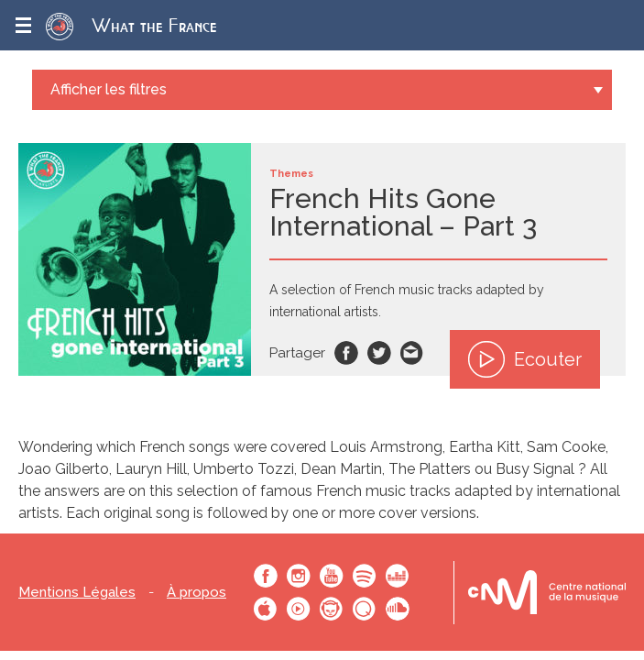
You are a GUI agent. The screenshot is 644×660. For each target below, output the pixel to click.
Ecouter (525, 359)
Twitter (379, 353)
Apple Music (266, 609)
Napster (332, 609)
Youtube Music (299, 609)
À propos (196, 593)
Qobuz (365, 609)
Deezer (398, 576)
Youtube (332, 576)
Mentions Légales (77, 593)
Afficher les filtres (109, 89)
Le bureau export (547, 593)
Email (412, 353)
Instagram (299, 576)
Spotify (365, 576)
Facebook (346, 353)
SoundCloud (398, 609)
